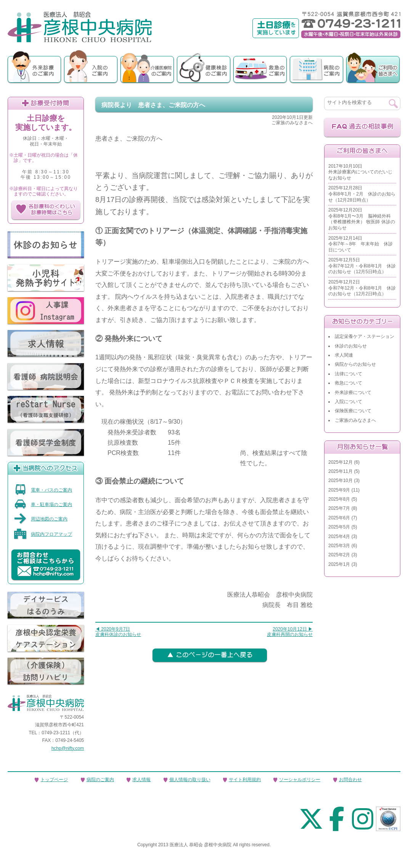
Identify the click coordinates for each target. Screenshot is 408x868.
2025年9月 (339, 490)
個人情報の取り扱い (190, 780)
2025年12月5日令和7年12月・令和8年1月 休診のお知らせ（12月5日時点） (362, 266)
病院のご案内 (100, 780)
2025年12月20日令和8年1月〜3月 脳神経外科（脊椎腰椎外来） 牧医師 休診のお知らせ (362, 219)
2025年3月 (339, 546)
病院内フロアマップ (43, 534)
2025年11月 (341, 471)
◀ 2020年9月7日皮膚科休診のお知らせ (118, 632)
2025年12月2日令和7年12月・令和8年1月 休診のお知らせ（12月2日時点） (362, 288)
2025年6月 (339, 518)
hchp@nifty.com (68, 748)
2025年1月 (339, 564)
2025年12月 (341, 462)
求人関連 (344, 355)
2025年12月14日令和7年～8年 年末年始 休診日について (361, 244)
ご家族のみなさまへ (355, 420)
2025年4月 (339, 536)
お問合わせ (350, 780)
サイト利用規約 (245, 780)
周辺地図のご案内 (41, 519)
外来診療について (353, 392)
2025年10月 (341, 480)
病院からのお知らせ (355, 364)
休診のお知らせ (351, 346)
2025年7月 (339, 508)
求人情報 (141, 780)
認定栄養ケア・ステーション (365, 336)
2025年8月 (339, 499)
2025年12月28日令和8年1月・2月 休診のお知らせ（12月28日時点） (362, 194)
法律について (349, 374)
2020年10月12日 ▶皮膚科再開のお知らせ (290, 632)
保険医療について (353, 411)
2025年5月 (339, 527)
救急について (349, 383)
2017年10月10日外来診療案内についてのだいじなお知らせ (360, 172)
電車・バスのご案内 (43, 490)
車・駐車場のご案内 (43, 504)
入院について (349, 402)
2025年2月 (339, 555)
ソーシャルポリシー (300, 780)
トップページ (54, 780)
